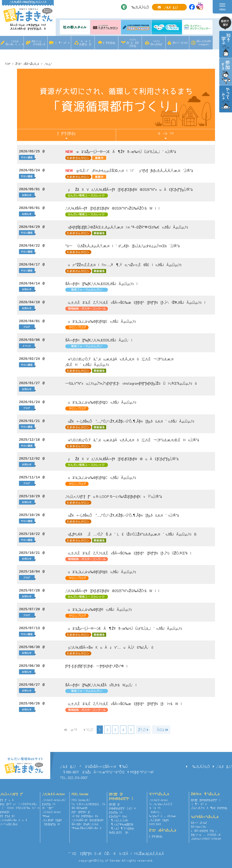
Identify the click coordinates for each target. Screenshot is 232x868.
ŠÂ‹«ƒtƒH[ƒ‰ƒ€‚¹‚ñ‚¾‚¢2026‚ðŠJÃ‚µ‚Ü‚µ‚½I (101, 283)
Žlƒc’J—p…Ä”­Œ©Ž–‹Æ (38, 43)
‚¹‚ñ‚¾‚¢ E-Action (53, 793)
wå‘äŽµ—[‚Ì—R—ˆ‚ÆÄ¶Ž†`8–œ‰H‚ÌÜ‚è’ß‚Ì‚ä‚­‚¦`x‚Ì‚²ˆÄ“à (121, 151)
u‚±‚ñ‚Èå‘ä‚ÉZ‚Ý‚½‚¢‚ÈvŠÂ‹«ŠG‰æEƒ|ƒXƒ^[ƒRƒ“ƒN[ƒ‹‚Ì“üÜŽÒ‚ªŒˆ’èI (128, 553)
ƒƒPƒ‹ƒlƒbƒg (109, 43)
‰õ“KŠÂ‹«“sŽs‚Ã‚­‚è (205, 816)
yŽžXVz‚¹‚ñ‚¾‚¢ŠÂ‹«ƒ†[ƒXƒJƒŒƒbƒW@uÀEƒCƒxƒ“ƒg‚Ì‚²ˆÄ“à (122, 459)
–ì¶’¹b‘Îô (62, 43)
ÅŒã (160, 730)
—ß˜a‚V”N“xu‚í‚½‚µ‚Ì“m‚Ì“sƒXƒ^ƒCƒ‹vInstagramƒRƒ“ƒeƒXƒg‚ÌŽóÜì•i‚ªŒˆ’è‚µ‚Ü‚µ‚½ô (131, 383)
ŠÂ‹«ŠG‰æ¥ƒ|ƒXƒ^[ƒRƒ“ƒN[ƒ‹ (81, 809)
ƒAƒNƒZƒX (5, 812)
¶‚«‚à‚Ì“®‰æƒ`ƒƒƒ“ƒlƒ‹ (121, 824)
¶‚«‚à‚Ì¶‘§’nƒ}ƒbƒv (122, 828)
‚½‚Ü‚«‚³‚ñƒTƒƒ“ (11, 793)
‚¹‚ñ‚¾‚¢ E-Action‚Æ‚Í (54, 800)
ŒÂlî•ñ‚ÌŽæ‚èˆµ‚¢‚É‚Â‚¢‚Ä (143, 853)
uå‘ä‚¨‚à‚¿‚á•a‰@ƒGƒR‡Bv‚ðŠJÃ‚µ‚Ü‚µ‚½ (101, 572)
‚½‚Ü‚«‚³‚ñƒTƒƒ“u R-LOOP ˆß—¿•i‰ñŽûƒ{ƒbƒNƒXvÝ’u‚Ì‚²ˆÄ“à (114, 496)
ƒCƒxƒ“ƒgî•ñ (49, 803)
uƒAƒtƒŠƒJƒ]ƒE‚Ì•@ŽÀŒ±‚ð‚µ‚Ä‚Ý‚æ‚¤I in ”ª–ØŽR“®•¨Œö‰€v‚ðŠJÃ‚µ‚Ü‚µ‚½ (127, 227)
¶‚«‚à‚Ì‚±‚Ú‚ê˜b (119, 820)
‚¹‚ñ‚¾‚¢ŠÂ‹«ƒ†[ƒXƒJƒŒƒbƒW (87, 820)
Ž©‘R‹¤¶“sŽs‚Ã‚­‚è (205, 793)
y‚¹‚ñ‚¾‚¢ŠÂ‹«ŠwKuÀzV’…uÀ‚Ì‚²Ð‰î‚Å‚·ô (109, 647)
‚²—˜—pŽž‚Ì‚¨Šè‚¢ (9, 823)
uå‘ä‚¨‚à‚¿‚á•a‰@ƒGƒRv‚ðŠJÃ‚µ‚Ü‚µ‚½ (99, 609)
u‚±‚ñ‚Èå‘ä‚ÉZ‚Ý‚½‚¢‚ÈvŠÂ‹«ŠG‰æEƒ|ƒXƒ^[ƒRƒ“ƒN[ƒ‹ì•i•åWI (123, 703)
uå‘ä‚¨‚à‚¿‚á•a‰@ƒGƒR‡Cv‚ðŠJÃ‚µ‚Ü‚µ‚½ (101, 477)
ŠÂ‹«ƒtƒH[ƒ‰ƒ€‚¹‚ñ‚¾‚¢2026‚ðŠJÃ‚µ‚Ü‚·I (99, 340)
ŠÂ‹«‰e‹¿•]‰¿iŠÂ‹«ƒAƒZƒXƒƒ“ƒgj (204, 828)
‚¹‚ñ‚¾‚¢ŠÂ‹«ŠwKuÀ (15, 43)
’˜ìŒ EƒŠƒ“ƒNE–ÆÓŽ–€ (92, 853)
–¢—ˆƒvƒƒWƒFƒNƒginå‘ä (85, 816)
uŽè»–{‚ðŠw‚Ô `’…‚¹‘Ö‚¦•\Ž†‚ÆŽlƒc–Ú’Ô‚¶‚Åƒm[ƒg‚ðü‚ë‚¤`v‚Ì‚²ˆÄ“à (122, 515)
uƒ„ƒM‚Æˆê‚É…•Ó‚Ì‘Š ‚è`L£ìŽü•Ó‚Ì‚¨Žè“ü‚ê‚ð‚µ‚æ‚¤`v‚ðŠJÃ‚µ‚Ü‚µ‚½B (131, 534)
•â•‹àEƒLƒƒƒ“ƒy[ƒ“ (86, 43)
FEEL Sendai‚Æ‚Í (81, 800)
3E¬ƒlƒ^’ (48, 807)
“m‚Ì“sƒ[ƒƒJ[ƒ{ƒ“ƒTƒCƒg (133, 42)
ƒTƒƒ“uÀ (7, 800)
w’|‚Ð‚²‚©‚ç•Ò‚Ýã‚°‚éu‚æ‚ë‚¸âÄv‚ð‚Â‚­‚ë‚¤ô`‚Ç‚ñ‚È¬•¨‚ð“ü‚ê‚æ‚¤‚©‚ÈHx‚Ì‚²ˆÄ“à (132, 440)
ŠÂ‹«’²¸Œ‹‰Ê (180, 43)
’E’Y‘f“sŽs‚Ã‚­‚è (159, 793)
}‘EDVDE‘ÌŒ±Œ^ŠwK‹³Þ (20, 807)
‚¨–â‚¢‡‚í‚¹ (171, 7)
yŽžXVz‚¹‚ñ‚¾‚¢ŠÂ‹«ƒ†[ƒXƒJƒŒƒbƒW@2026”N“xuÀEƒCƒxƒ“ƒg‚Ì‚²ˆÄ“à (129, 189)
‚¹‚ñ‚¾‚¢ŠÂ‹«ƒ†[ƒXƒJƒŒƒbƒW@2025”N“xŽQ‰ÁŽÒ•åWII (112, 591)
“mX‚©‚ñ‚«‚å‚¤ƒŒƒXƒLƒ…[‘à (88, 803)
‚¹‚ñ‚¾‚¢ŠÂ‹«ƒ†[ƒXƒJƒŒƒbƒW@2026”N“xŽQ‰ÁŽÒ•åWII (112, 208)
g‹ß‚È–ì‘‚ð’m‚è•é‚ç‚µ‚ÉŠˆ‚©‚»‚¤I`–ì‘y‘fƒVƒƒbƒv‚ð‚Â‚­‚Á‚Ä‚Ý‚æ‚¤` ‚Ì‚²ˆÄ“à (129, 170)
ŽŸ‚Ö (143, 730)
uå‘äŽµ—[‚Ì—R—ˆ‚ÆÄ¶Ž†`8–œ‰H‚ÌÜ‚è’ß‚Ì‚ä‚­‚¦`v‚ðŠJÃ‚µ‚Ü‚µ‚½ (124, 628)
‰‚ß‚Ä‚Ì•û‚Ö (139, 7)
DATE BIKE (155, 823)
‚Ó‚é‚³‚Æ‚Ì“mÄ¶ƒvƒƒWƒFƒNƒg (209, 807)
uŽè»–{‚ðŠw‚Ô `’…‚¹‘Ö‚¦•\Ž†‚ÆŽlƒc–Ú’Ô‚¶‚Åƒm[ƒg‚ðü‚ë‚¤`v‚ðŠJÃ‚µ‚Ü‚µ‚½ (130, 421)
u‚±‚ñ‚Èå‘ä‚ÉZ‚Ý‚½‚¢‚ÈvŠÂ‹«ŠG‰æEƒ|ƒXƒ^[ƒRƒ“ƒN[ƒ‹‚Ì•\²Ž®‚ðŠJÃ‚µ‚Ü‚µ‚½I (135, 302)
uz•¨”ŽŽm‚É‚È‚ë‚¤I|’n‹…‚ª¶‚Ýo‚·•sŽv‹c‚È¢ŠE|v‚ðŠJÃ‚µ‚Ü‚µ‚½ (123, 265)
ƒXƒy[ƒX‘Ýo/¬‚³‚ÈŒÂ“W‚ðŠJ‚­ (19, 803)
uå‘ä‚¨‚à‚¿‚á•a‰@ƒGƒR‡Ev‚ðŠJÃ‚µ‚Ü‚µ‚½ (101, 321)
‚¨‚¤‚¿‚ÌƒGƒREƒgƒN (52, 820)
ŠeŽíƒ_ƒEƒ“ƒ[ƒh (119, 832)
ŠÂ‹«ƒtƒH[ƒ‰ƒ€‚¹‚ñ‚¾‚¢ (85, 823)
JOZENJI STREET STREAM (206, 838)
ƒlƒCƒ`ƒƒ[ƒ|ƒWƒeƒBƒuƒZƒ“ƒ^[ (121, 796)
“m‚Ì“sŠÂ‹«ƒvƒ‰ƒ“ (157, 43)
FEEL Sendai (80, 793)
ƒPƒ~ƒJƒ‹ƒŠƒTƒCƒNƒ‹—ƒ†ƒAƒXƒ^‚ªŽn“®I (96, 666)
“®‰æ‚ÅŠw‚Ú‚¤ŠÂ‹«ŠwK (87, 828)
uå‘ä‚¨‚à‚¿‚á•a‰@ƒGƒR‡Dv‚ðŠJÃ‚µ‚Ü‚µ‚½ (101, 402)
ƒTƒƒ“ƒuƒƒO (7, 816)
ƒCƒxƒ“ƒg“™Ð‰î (118, 816)
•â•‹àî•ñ (165, 133)
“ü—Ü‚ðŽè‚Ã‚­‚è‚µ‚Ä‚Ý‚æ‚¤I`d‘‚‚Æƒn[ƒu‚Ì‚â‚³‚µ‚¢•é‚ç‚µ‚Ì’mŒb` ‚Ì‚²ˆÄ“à (123, 246)
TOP (8, 64)
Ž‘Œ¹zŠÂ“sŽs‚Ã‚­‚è (27, 64)
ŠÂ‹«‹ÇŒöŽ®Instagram (204, 43)
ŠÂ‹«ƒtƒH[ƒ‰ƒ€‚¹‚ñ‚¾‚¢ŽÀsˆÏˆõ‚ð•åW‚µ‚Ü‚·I (101, 685)
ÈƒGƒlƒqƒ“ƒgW (51, 823)
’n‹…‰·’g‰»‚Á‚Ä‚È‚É (161, 803)
